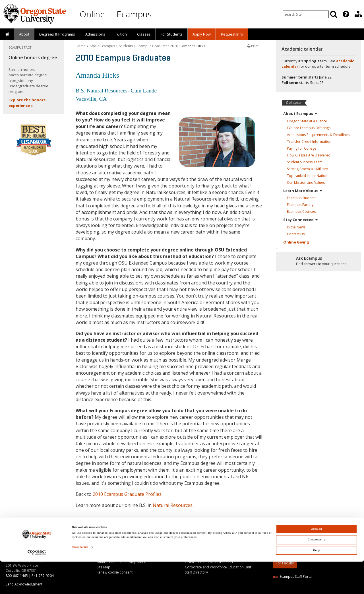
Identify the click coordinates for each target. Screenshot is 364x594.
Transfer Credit (309, 142)
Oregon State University (318, 544)
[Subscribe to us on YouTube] (290, 533)
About (24, 34)
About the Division (200, 542)
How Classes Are (309, 155)
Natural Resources (173, 505)
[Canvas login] (325, 538)
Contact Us (106, 542)
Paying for (302, 148)
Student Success (305, 162)
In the (296, 227)
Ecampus (134, 14)
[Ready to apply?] (318, 261)
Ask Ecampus (107, 547)
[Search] (334, 14)
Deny (317, 583)
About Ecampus (102, 46)
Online (92, 14)
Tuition (121, 34)
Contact (296, 234)
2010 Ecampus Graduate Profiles (127, 494)
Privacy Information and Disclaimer (301, 549)
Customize (317, 572)
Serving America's (307, 169)
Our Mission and (306, 182)
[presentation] (345, 14)
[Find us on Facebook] (302, 533)
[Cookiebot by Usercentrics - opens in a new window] (37, 584)
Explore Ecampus (309, 128)
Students (126, 46)
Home (81, 46)
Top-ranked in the (307, 176)
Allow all (317, 561)
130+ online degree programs (44, 544)
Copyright (281, 544)
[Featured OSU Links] (346, 14)
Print (253, 46)
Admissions (95, 34)
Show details (80, 579)
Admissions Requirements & (318, 135)
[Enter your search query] (306, 14)
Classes (144, 34)
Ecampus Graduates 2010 (157, 46)
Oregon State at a (307, 121)
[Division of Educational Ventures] (358, 14)
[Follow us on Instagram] (314, 533)
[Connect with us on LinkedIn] (278, 533)
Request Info (232, 34)
